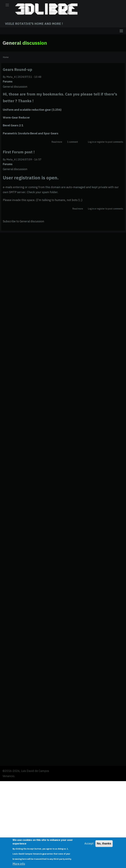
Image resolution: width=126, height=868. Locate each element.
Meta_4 (11, 77)
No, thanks (104, 844)
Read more (57, 142)
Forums (8, 81)
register (101, 142)
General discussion (15, 87)
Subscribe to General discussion (23, 221)
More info (19, 864)
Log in (91, 142)
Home (6, 57)
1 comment (73, 142)
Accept (89, 843)
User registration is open (30, 178)
